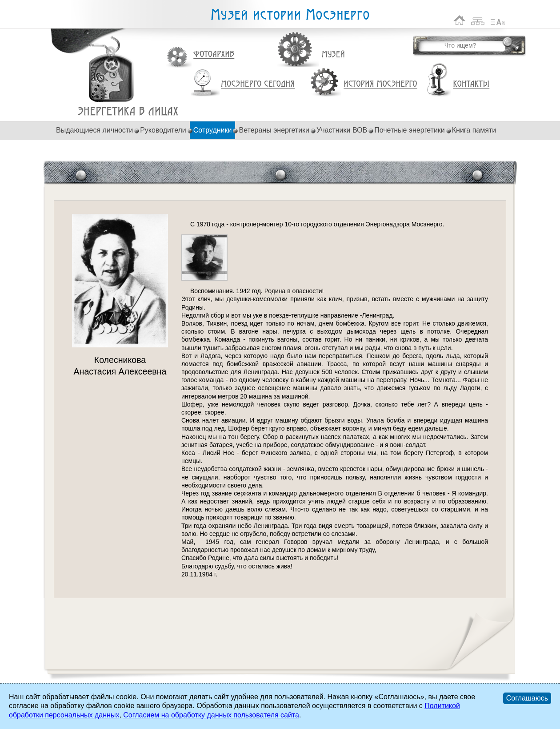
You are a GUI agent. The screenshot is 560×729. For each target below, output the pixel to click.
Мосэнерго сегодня (258, 84)
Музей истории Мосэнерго (290, 15)
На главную (460, 20)
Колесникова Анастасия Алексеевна (128, 111)
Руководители (163, 130)
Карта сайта (478, 20)
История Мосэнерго (381, 84)
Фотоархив (214, 54)
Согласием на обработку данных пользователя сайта (211, 715)
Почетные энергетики (410, 130)
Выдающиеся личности (94, 130)
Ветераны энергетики (274, 130)
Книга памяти (474, 130)
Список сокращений (498, 20)
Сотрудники (213, 130)
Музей (334, 55)
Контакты (471, 84)
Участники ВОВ (342, 130)
